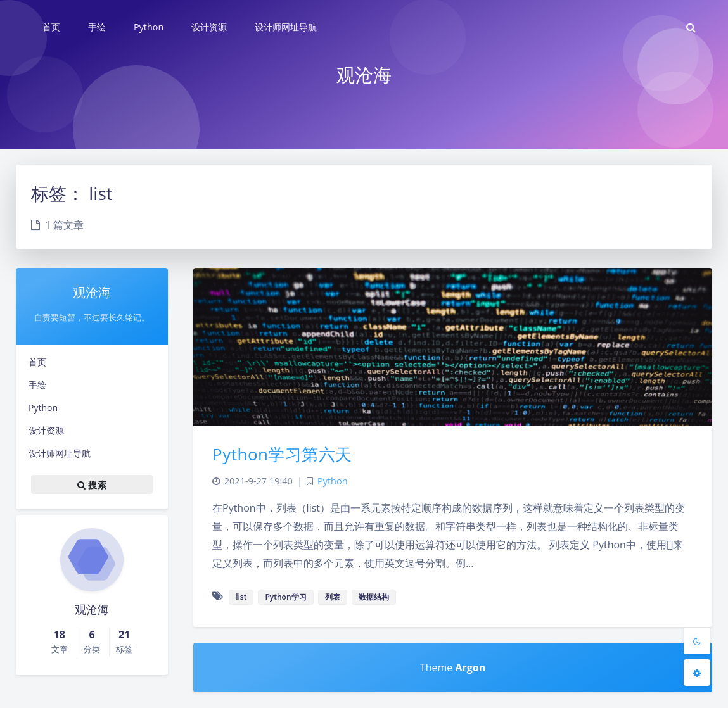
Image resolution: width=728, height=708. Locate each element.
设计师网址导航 (60, 453)
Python (43, 408)
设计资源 (46, 430)
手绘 (37, 385)
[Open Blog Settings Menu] (697, 673)
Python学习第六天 (282, 454)
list (241, 597)
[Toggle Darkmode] (697, 641)
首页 (37, 362)
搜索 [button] (92, 484)
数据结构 (374, 597)
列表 (333, 597)
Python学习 (285, 597)
